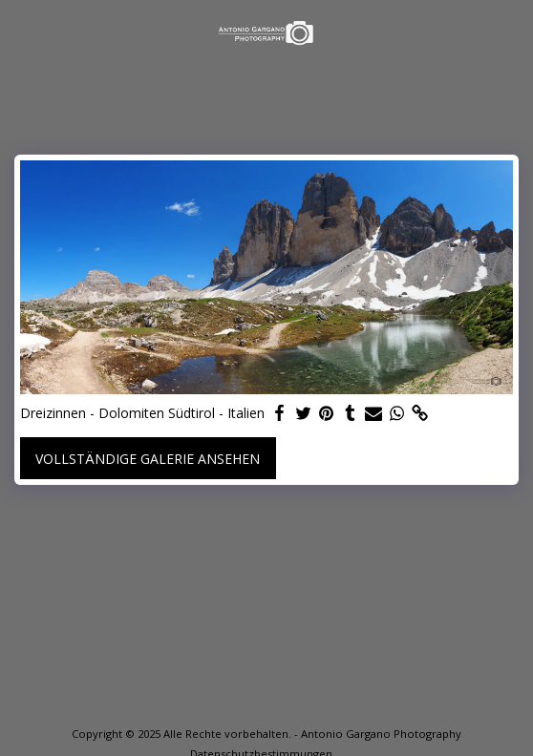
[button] (21, 32)
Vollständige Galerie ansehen (148, 459)
